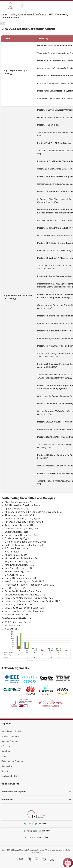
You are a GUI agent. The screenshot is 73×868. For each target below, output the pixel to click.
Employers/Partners (10, 776)
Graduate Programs (10, 741)
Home (4, 14)
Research (5, 771)
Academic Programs (10, 736)
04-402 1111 (42, 838)
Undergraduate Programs (12, 761)
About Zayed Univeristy (11, 731)
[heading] (37, 723)
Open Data (6, 751)
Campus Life (7, 766)
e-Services (6, 746)
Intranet (5, 756)
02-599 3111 (45, 831)
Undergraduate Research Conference (28, 14)
